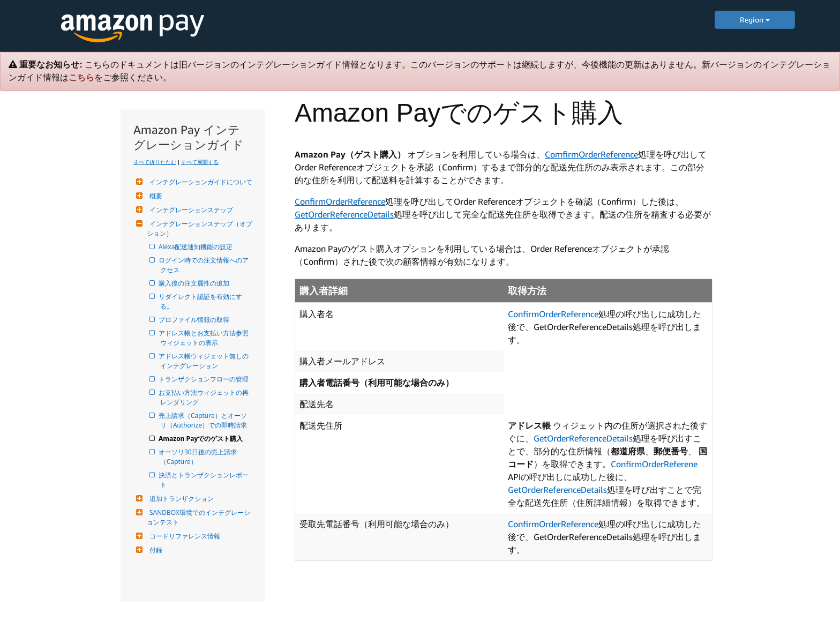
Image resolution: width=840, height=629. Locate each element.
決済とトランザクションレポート (204, 480)
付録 (155, 550)
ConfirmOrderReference (340, 201)
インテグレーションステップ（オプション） (200, 229)
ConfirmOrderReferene (654, 464)
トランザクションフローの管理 (204, 379)
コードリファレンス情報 (183, 536)
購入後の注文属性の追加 (195, 283)
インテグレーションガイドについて (200, 182)
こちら (81, 77)
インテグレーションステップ (190, 210)
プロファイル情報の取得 (195, 320)
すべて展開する (200, 162)
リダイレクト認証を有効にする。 (201, 301)
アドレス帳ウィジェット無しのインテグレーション (204, 361)
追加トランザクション (180, 499)
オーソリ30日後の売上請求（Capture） (198, 457)
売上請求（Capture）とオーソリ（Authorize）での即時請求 (204, 420)
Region (755, 20)
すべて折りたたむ (155, 162)
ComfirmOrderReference (591, 154)
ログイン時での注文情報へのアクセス (204, 265)
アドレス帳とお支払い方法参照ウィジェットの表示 (204, 338)
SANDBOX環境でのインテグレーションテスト (198, 517)
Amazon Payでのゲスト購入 (201, 439)
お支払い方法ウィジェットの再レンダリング (204, 397)
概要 (155, 196)
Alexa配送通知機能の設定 (196, 247)
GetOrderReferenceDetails (344, 214)
